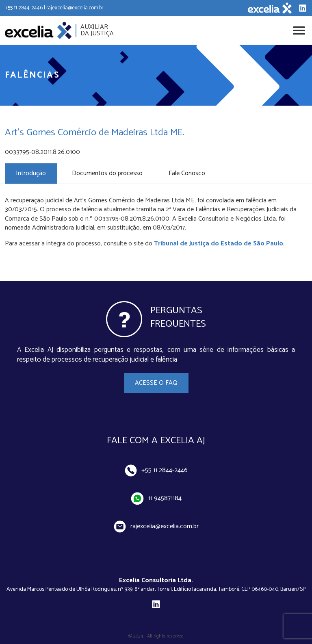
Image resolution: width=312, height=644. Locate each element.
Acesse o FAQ (156, 383)
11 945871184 (156, 499)
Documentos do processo (107, 173)
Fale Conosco (187, 173)
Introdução (31, 173)
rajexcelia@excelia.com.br (156, 527)
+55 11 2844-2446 (156, 471)
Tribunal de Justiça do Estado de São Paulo (219, 244)
